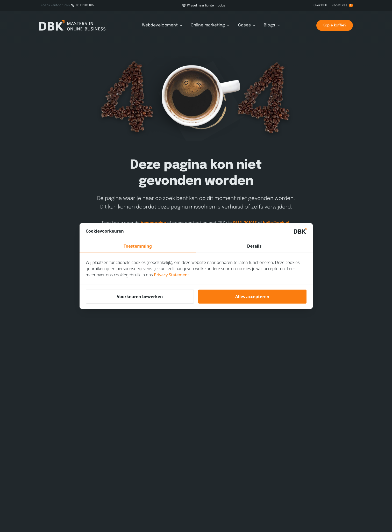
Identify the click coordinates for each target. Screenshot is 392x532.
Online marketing (210, 25)
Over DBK (320, 5)
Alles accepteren (252, 297)
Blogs (272, 25)
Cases (247, 25)
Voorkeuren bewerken (140, 297)
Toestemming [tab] (138, 246)
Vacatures (342, 5)
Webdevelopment (162, 25)
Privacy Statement (172, 275)
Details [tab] (254, 246)
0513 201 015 (83, 5)
